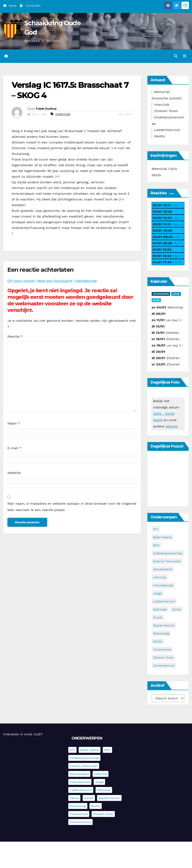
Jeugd (176, 294)
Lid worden (30, 6)
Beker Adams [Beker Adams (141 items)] (163, 537)
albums (172, 426)
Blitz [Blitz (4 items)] (156, 545)
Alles (156, 300)
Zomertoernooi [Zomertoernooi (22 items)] (164, 665)
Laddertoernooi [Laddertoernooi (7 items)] (164, 601)
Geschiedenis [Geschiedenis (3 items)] (163, 569)
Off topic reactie (21, 281)
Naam (14, 423)
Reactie (15, 336)
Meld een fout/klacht (55, 281)
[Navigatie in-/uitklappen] (185, 56)
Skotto (160, 136)
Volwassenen (161, 294)
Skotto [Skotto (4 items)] (158, 641)
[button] (176, 56)
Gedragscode (86, 281)
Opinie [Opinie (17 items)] (176, 609)
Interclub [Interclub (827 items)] (160, 577)
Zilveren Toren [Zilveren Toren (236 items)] (163, 657)
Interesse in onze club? (23, 734)
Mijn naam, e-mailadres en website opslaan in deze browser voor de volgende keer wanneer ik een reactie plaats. (72, 507)
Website (14, 473)
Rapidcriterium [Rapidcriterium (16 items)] (164, 625)
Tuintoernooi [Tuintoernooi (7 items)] (162, 649)
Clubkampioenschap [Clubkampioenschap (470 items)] (168, 553)
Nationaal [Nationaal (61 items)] (160, 609)
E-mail (14, 448)
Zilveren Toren (166, 111)
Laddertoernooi (167, 130)
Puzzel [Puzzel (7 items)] (158, 617)
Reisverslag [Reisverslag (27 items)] (161, 633)
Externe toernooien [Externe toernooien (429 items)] (167, 561)
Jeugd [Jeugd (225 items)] (157, 593)
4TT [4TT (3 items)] (156, 529)
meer (171, 193)
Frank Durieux (46, 109)
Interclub (63, 114)
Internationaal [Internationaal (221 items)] (163, 585)
